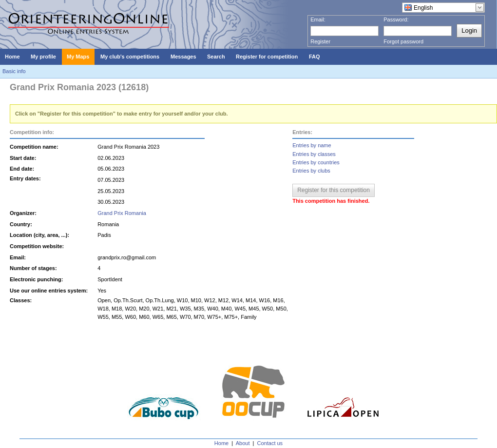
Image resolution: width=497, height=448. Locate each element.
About (243, 443)
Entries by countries (316, 162)
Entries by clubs (311, 171)
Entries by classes (314, 154)
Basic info (14, 71)
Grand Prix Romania (122, 213)
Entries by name (312, 145)
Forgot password (403, 41)
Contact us (270, 443)
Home (221, 443)
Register (320, 41)
